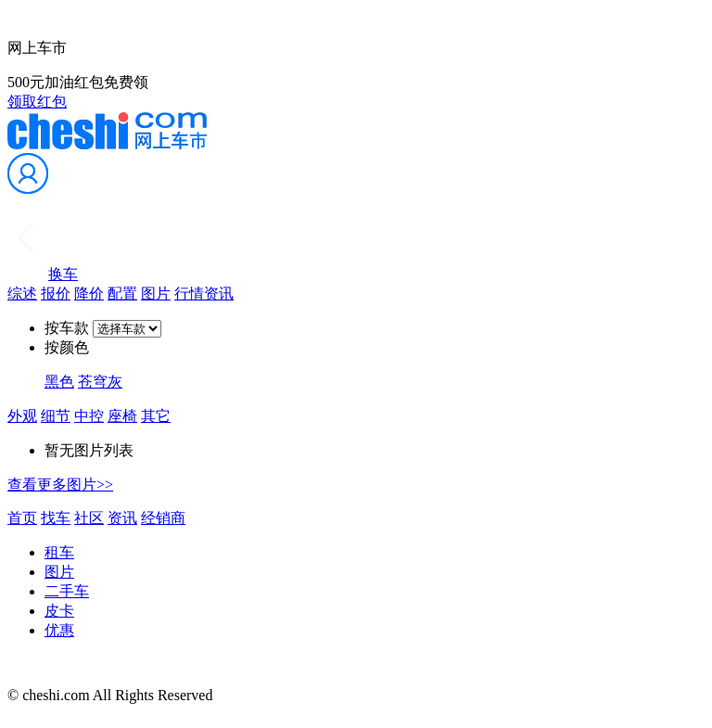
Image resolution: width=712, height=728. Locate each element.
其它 (156, 416)
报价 (56, 294)
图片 (156, 294)
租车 (59, 552)
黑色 (59, 382)
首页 (22, 518)
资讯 (122, 518)
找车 (56, 518)
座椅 (122, 416)
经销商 (163, 518)
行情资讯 (204, 294)
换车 (63, 274)
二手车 (67, 591)
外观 (22, 416)
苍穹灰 (100, 382)
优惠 (59, 630)
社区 (89, 518)
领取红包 (37, 102)
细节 (56, 416)
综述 (22, 294)
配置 (122, 294)
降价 (89, 294)
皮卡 (59, 611)
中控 (89, 416)
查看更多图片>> (60, 485)
